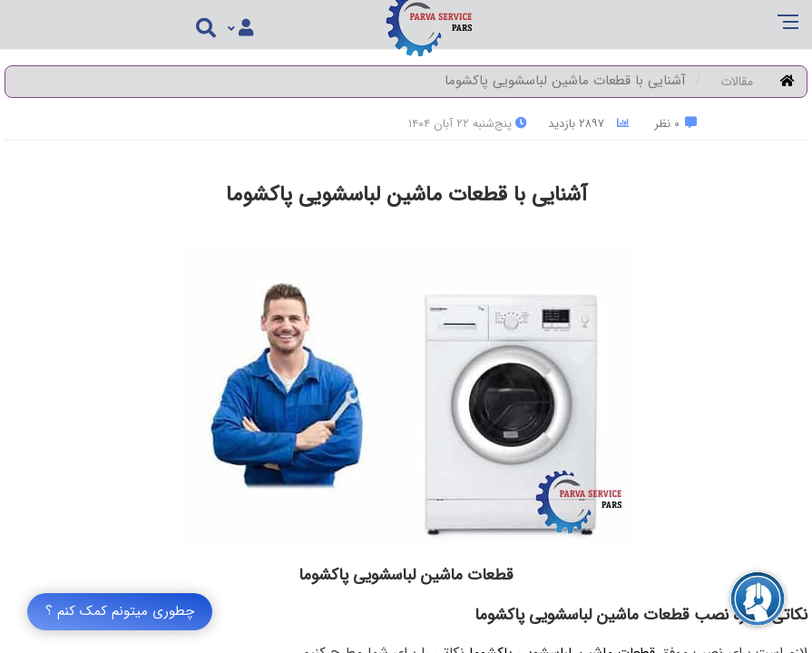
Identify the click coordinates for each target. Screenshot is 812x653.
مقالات (737, 82)
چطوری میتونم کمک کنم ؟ (120, 611)
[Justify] (240, 29)
